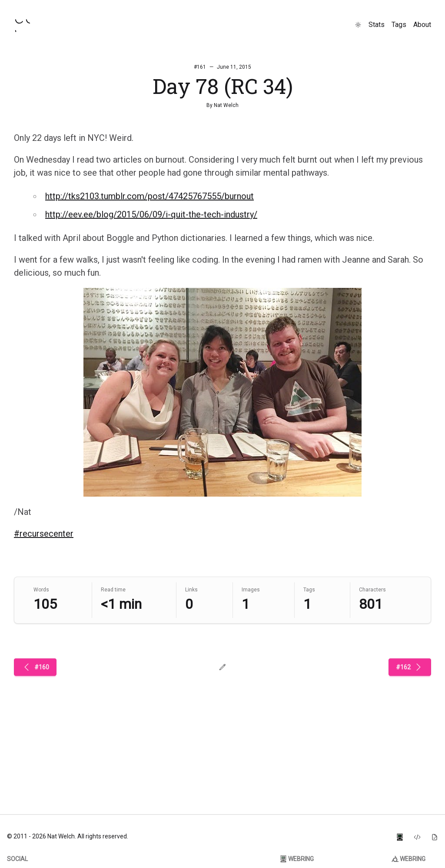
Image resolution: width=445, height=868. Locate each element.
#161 (200, 67)
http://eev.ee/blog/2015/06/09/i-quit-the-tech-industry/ (151, 214)
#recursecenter (44, 534)
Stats (377, 25)
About (422, 25)
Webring (297, 859)
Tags (399, 25)
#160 (35, 667)
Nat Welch (226, 105)
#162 (410, 667)
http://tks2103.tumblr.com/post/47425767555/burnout (149, 196)
